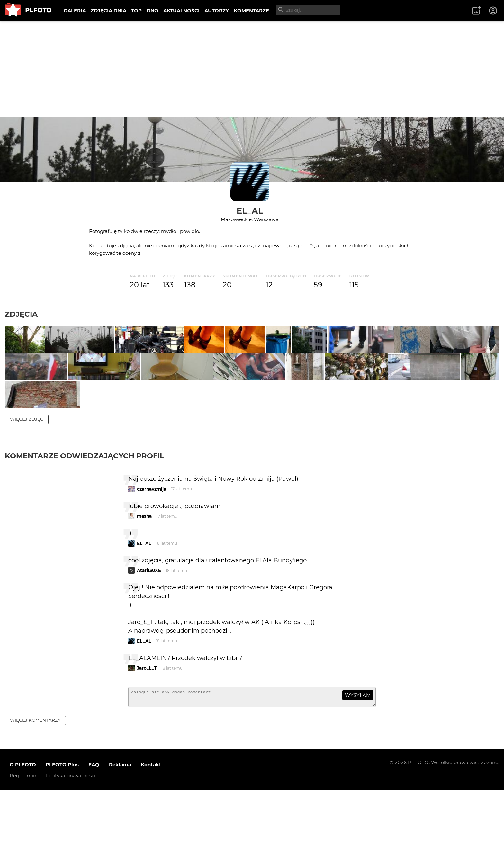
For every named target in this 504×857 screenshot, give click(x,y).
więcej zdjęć (27, 482)
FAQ (94, 831)
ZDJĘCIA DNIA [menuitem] (108, 10)
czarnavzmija (152, 552)
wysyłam (358, 759)
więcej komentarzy (35, 787)
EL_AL (250, 211)
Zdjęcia (21, 314)
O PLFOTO (23, 831)
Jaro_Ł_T (147, 732)
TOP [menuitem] (136, 10)
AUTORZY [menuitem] (217, 10)
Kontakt (151, 831)
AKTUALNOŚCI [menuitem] (181, 10)
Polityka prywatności (71, 842)
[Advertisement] (252, 69)
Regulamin (23, 842)
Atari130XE (149, 634)
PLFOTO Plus (62, 831)
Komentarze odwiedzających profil (85, 519)
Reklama (120, 831)
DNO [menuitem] (153, 10)
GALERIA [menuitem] (75, 10)
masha (144, 580)
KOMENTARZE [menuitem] (251, 10)
